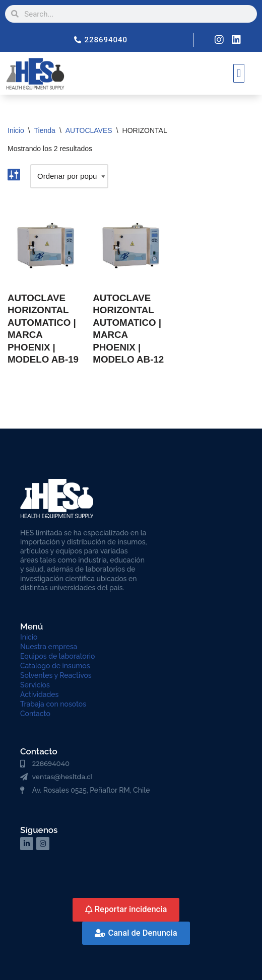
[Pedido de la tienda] (69, 176)
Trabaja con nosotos (53, 704)
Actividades (39, 694)
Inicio (16, 130)
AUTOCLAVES (89, 130)
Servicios (35, 685)
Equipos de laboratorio (57, 656)
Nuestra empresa (49, 647)
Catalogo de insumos (55, 666)
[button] (239, 73)
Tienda (45, 130)
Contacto (35, 714)
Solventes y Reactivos (56, 675)
